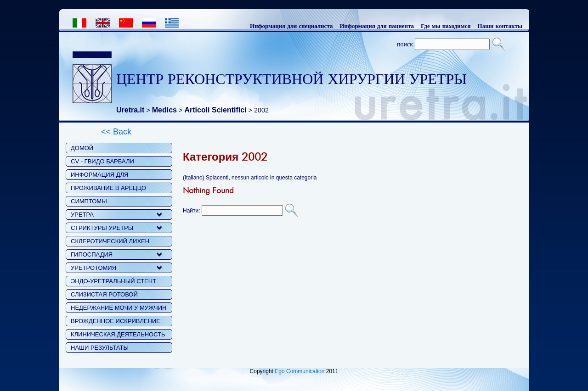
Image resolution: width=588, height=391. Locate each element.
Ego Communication (300, 371)
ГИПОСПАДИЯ (92, 254)
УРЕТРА (82, 215)
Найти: (192, 211)
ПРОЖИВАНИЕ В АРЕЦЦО (108, 188)
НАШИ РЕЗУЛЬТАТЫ (100, 348)
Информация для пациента (377, 26)
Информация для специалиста (291, 26)
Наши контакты (500, 26)
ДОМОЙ (82, 148)
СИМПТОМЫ (89, 201)
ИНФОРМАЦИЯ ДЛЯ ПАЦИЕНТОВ (99, 176)
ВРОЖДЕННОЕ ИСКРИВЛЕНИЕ (116, 321)
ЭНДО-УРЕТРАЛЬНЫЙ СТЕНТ (113, 281)
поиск (405, 44)
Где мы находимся (446, 26)
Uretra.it (130, 110)
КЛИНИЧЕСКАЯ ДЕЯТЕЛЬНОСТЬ (118, 334)
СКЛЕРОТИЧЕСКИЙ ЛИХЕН (110, 241)
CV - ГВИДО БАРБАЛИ (102, 161)
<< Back (116, 132)
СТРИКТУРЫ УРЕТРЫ (102, 228)
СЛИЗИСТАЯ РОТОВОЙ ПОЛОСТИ (104, 295)
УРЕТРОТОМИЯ (93, 268)
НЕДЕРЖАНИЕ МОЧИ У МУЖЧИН (119, 308)
